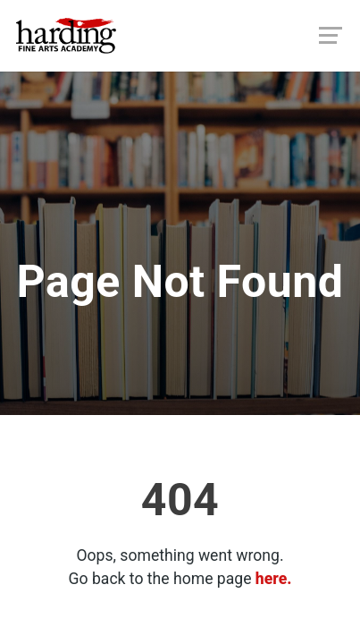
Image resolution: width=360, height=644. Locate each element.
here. (274, 579)
